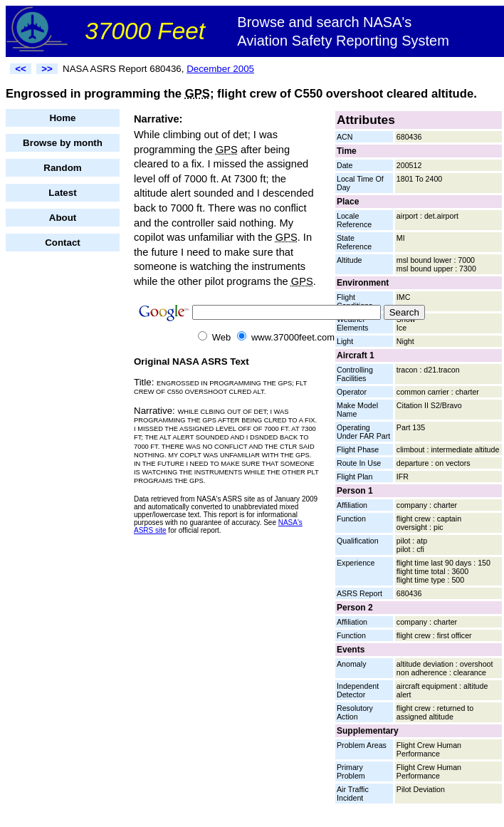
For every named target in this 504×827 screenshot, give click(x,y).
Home (62, 118)
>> (47, 69)
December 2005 (220, 69)
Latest (62, 193)
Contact (63, 243)
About (63, 218)
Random (62, 168)
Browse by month (63, 143)
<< (21, 69)
